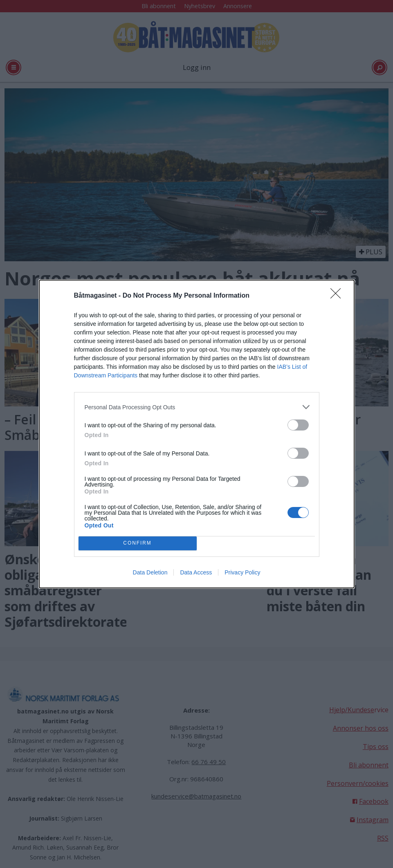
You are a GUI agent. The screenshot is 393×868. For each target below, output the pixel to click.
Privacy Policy (242, 572)
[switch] (298, 425)
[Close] (338, 296)
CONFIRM (138, 544)
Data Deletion (150, 572)
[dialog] (197, 434)
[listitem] (197, 407)
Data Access (196, 572)
